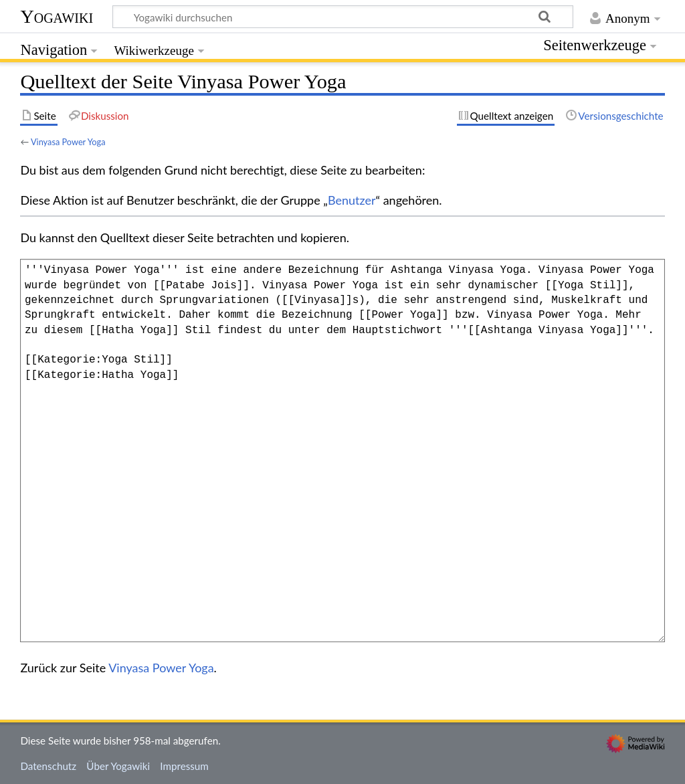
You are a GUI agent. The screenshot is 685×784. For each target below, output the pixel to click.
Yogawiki (57, 16)
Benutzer (352, 200)
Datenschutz (48, 766)
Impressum (184, 766)
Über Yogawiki (118, 766)
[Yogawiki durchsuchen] (343, 17)
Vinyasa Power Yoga (68, 142)
